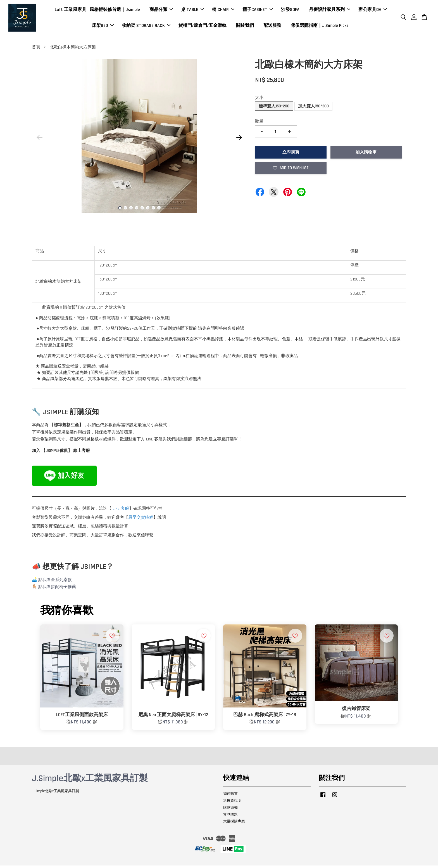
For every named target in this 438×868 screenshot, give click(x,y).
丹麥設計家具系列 (330, 11)
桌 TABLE (192, 11)
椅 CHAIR (223, 11)
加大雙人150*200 (313, 109)
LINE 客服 (121, 511)
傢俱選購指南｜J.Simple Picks (320, 27)
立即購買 (291, 155)
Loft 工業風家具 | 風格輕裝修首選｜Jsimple (97, 11)
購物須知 (230, 810)
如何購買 (230, 796)
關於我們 (245, 27)
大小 (259, 100)
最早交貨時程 (141, 520)
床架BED (103, 27)
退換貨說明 (232, 803)
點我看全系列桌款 (55, 582)
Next (239, 140)
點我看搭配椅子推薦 (57, 589)
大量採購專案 (234, 824)
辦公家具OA (373, 11)
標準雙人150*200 (274, 109)
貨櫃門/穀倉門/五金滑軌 (203, 27)
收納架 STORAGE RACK (146, 27)
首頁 (36, 50)
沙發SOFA (290, 11)
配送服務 (272, 27)
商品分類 (161, 11)
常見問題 (230, 817)
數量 (259, 123)
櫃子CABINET (258, 11)
